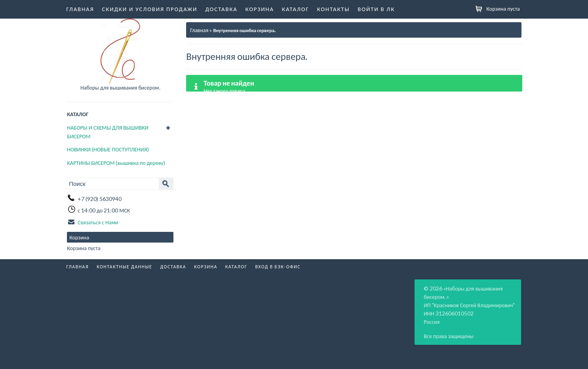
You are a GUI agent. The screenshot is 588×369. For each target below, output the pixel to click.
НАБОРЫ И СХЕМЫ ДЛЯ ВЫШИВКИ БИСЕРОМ (108, 132)
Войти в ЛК (376, 9)
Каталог (296, 9)
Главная (80, 9)
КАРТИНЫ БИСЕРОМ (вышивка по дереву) (116, 163)
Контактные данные (124, 267)
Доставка (221, 9)
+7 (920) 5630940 (100, 199)
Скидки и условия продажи (150, 9)
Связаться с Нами (98, 222)
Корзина (260, 9)
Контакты (334, 9)
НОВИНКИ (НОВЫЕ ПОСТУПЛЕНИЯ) (108, 149)
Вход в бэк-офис (278, 267)
